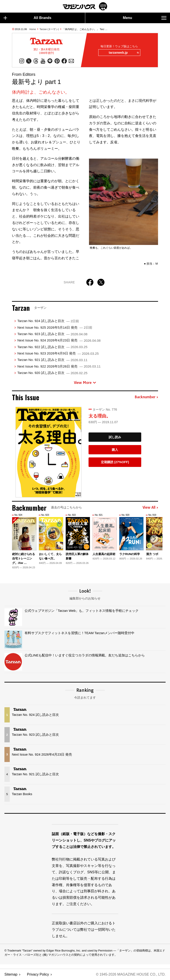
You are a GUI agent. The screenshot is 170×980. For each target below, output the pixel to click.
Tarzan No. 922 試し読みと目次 (52, 347)
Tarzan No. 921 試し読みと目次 (52, 360)
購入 (115, 450)
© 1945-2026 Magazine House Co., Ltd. (130, 975)
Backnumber (146, 397)
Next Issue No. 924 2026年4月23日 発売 (59, 340)
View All (150, 508)
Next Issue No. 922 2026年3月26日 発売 (59, 367)
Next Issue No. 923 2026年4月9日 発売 (58, 354)
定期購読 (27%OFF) (115, 462)
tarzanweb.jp (123, 53)
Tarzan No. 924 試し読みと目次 (48, 321)
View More (85, 383)
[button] (154, 539)
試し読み (115, 437)
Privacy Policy (38, 975)
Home (33, 29)
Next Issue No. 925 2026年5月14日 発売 (55, 327)
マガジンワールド (85, 6)
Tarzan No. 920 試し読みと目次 (52, 373)
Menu (145, 18)
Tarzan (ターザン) (49, 29)
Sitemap (11, 975)
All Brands (27, 18)
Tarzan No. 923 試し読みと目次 (52, 334)
